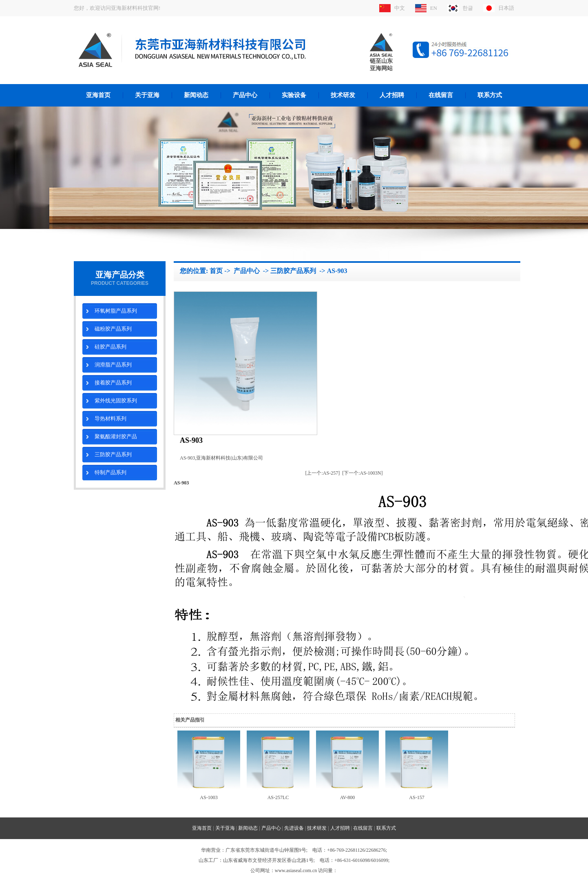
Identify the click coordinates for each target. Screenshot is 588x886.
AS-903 (337, 271)
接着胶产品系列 (113, 383)
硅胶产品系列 (111, 347)
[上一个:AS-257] (323, 473)
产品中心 (245, 95)
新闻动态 (196, 95)
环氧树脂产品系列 (116, 311)
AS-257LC (278, 797)
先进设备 (294, 828)
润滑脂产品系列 (113, 365)
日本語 (506, 8)
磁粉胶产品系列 (113, 329)
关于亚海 (147, 95)
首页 (216, 271)
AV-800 (348, 797)
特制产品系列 (111, 472)
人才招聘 (392, 95)
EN (434, 8)
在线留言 (441, 95)
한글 (468, 8)
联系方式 (490, 95)
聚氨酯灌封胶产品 (116, 436)
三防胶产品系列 (113, 454)
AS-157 (417, 797)
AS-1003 (209, 797)
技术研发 (343, 95)
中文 (400, 8)
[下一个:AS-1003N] (362, 473)
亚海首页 (98, 95)
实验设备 (294, 95)
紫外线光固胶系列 (116, 401)
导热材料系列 (111, 419)
